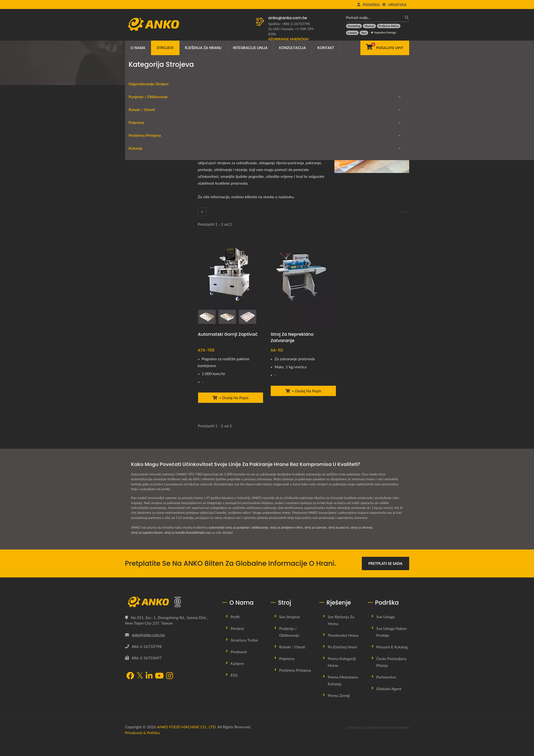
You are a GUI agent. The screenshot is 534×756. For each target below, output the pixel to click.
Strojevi (165, 48)
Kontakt (326, 48)
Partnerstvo (386, 693)
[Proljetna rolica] (389, 26)
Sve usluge (386, 633)
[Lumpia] (352, 33)
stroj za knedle (176, 548)
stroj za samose (318, 543)
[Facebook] (212, 126)
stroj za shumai (365, 543)
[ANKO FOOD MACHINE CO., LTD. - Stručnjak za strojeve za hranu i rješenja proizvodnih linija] (154, 23)
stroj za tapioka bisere (147, 548)
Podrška (371, 5)
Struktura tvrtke (244, 656)
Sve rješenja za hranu (341, 636)
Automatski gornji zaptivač (228, 334)
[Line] (231, 126)
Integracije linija (250, 48)
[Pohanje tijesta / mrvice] (202, 212)
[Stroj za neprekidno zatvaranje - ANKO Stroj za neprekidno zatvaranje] (303, 284)
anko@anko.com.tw (288, 18)
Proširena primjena (205, 77)
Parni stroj (138, 398)
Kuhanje (132, 375)
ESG (234, 691)
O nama (138, 48)
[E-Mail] (238, 126)
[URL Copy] (245, 126)
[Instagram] (170, 692)
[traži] (406, 17)
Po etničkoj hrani (343, 663)
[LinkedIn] (225, 126)
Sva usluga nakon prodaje (392, 648)
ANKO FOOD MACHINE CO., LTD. (187, 743)
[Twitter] (219, 126)
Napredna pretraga (383, 32)
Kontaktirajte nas (200, 548)
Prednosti (239, 668)
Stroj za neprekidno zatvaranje (292, 337)
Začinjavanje (139, 258)
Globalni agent (389, 705)
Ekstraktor (138, 234)
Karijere (237, 679)
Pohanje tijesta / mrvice (148, 304)
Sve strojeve (290, 633)
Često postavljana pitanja (391, 678)
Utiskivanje (138, 339)
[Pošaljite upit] (385, 48)
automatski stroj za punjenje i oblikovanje (239, 543)
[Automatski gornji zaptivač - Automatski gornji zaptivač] (231, 284)
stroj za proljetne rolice (288, 543)
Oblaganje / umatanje (147, 199)
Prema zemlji (339, 711)
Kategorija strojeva (169, 77)
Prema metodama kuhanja (343, 696)
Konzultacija (292, 48)
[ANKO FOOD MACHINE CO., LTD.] (170, 618)
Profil (235, 633)
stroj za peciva (342, 543)
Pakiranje (232, 77)
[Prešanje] (404, 212)
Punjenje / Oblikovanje (145, 142)
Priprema (133, 212)
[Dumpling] (354, 26)
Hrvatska (397, 5)
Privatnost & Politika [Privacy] (142, 748)
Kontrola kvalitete (144, 363)
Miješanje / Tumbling (146, 246)
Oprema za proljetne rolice (151, 188)
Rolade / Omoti (138, 177)
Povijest (237, 644)
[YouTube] (159, 692)
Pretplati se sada (386, 579)
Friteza (135, 386)
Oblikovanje (139, 153)
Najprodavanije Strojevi (145, 129)
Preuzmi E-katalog (150, 424)
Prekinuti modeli (148, 441)
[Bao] (364, 33)
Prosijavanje (139, 269)
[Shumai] (369, 26)
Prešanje (136, 328)
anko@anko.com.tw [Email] (148, 650)
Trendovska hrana (343, 651)
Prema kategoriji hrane (342, 678)
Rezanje (136, 223)
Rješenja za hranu (203, 48)
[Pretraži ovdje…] (374, 17)
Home (145, 77)
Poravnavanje (140, 293)
